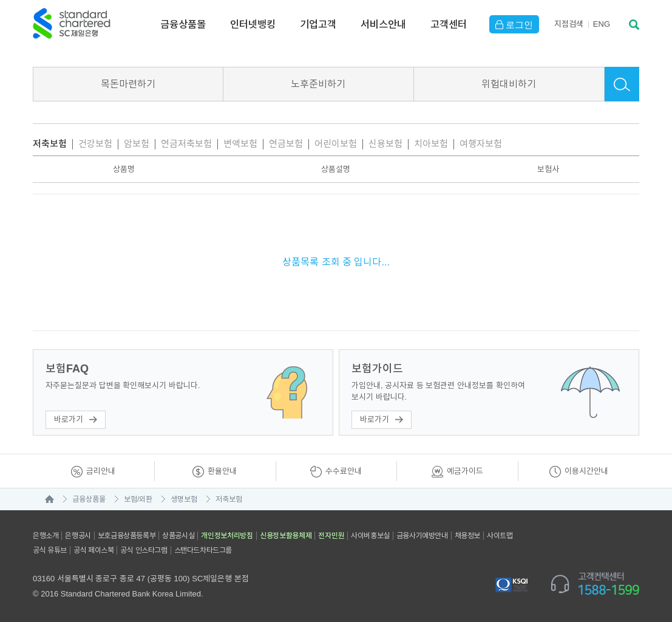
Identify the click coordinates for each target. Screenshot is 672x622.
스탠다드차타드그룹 (203, 550)
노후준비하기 (318, 84)
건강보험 (95, 144)
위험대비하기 (509, 84)
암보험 (137, 144)
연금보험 (286, 144)
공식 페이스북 (94, 550)
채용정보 (467, 536)
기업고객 (318, 24)
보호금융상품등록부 (127, 536)
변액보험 (240, 144)
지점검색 (569, 24)
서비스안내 (383, 24)
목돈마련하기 (128, 84)
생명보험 (184, 499)
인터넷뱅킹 (253, 24)
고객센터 (449, 24)
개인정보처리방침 (227, 536)
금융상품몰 (183, 24)
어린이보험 (336, 144)
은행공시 (78, 536)
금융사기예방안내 (422, 536)
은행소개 (46, 536)
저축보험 (50, 144)
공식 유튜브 (50, 550)
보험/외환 (138, 499)
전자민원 (331, 536)
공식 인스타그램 (144, 550)
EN (602, 24)
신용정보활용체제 (286, 536)
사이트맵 (500, 536)
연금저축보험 (186, 144)
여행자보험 (481, 144)
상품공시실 (178, 536)
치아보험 (431, 144)
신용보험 (385, 144)
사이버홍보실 (370, 536)
